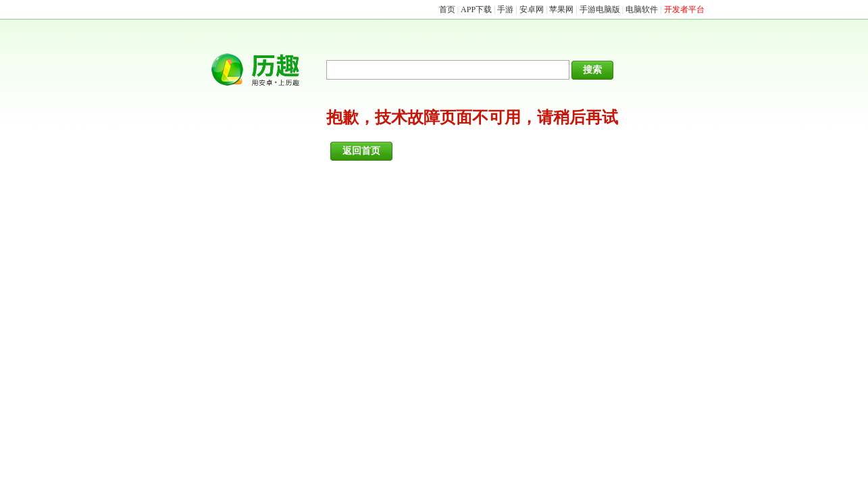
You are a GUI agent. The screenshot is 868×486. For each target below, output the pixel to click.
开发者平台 (684, 9)
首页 (447, 9)
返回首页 (361, 151)
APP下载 (476, 9)
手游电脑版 (600, 9)
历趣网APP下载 (262, 70)
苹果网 (561, 9)
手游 (505, 9)
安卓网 (532, 9)
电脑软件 (642, 9)
